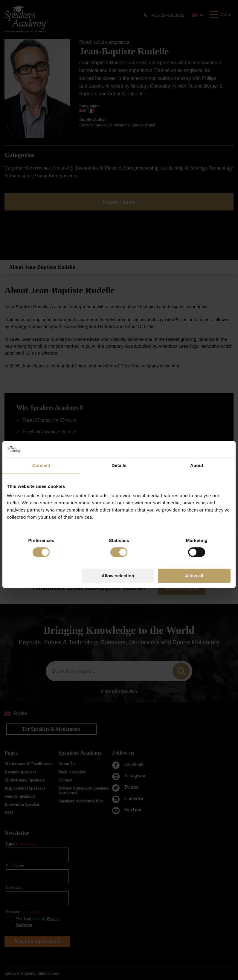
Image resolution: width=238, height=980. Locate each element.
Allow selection (118, 551)
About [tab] (197, 441)
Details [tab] (119, 441)
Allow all (194, 551)
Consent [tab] (41, 441)
